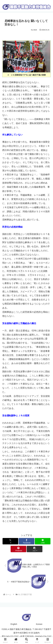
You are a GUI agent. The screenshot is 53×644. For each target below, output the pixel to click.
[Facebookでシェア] (26, 541)
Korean (39, 624)
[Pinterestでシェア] (18, 549)
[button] (35, 549)
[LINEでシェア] (43, 541)
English (14, 624)
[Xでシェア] (10, 541)
